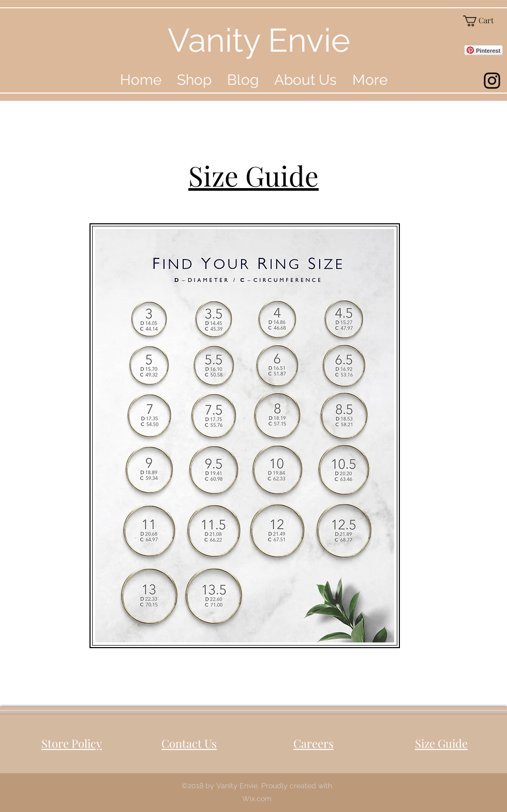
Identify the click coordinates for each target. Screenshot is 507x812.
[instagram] (492, 81)
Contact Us (189, 743)
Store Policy (72, 743)
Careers (314, 743)
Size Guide (441, 743)
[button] (483, 21)
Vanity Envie (259, 40)
